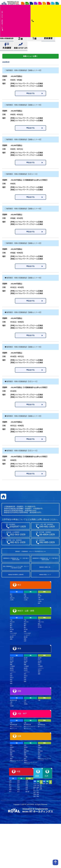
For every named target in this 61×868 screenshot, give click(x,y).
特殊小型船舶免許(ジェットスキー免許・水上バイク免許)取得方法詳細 (16, 567)
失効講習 (7, 46)
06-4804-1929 (47, 534)
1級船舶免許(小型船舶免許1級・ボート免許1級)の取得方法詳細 (16, 559)
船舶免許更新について (45, 575)
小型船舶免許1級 (35, 39)
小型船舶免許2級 (21, 39)
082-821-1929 (18, 542)
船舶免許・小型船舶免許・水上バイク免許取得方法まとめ (30, 551)
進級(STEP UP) (21, 46)
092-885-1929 (47, 542)
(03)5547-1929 (18, 526)
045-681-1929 (47, 526)
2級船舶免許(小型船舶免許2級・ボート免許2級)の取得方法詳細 (45, 559)
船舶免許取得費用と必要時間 (16, 575)
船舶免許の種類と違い (45, 567)
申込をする (30, 93)
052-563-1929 (18, 534)
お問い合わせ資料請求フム (2, 20)
